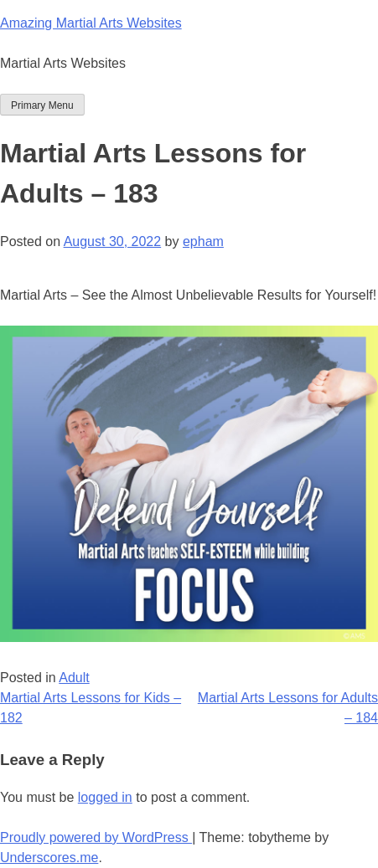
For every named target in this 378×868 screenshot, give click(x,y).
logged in (105, 797)
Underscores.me (49, 858)
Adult (74, 678)
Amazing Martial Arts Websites (91, 23)
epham (203, 241)
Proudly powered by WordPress (96, 837)
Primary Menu (42, 105)
